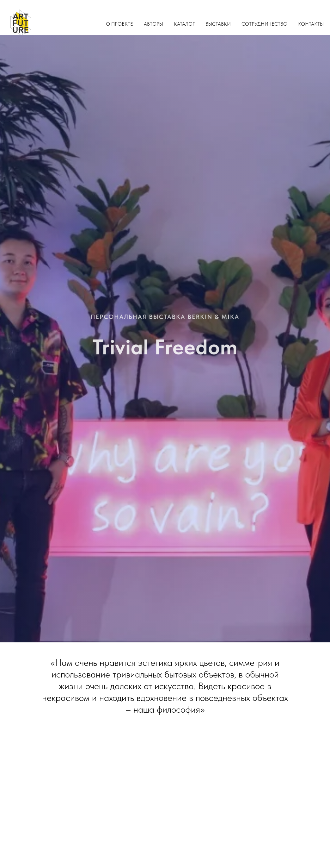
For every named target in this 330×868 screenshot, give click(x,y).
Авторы (153, 24)
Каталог (184, 24)
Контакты (311, 24)
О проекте (119, 24)
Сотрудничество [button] (264, 24)
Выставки (218, 24)
